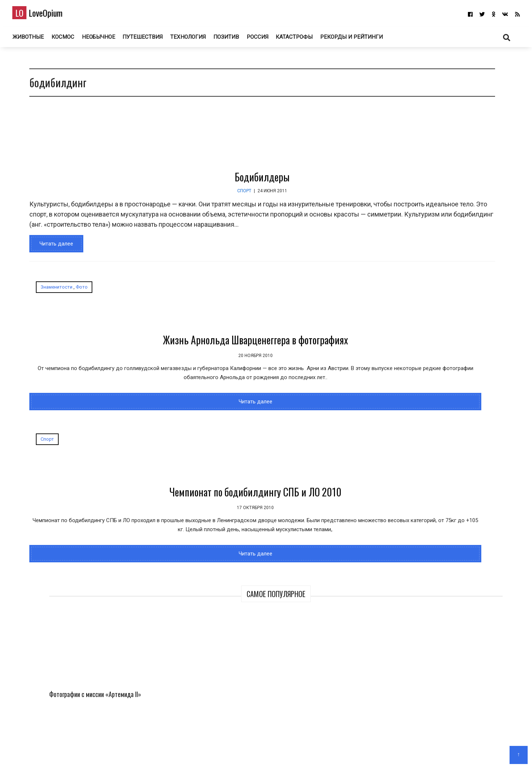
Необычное (110, 39)
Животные (39, 39)
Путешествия (154, 39)
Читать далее (51, 259)
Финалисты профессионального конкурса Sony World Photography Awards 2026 (474, 171)
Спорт (179, 196)
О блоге (262, 752)
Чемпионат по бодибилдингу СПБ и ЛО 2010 (282, 362)
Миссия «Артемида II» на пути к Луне (410, 249)
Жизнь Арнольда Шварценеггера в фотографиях (106, 362)
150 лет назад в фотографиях (433, 339)
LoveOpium (49, 15)
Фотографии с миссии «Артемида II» (410, 161)
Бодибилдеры (197, 182)
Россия (270, 39)
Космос (74, 39)
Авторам (287, 752)
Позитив (238, 39)
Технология (199, 39)
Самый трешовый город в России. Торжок (449, 404)
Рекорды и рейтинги (365, 39)
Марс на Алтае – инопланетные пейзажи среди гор (471, 253)
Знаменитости (51, 303)
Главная (239, 752)
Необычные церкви (420, 469)
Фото (77, 303)
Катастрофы (307, 39)
